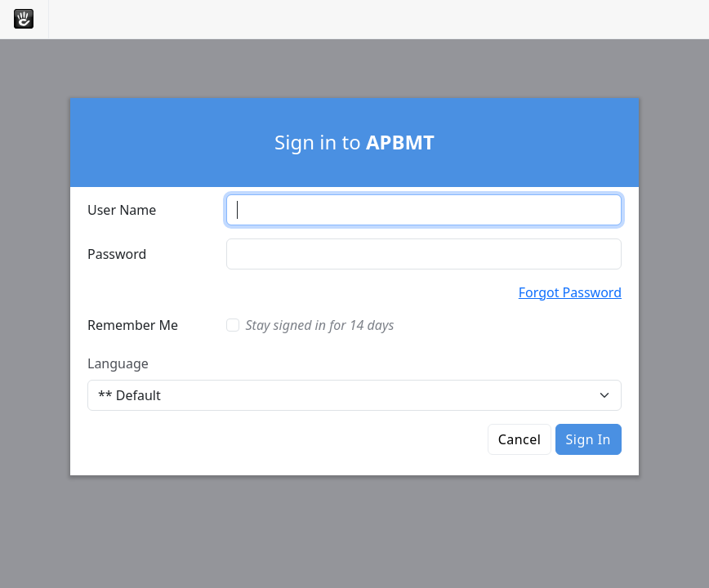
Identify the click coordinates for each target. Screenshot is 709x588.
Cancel (520, 439)
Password (117, 254)
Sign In (589, 439)
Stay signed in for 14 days (320, 325)
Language (118, 363)
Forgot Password (570, 292)
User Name (122, 210)
